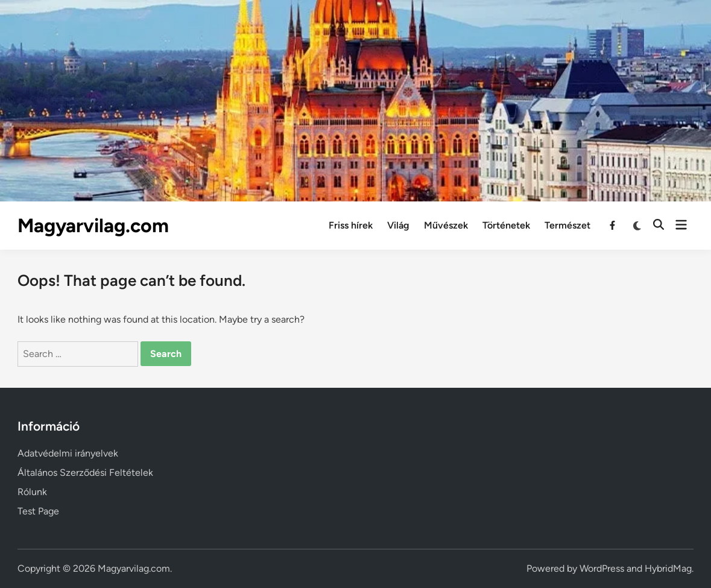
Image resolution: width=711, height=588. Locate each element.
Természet (567, 225)
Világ (398, 225)
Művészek (446, 225)
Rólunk (32, 492)
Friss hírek (351, 225)
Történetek (506, 225)
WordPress (602, 568)
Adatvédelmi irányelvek (68, 453)
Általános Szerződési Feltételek (85, 473)
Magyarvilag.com (93, 226)
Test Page (38, 511)
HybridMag (668, 568)
